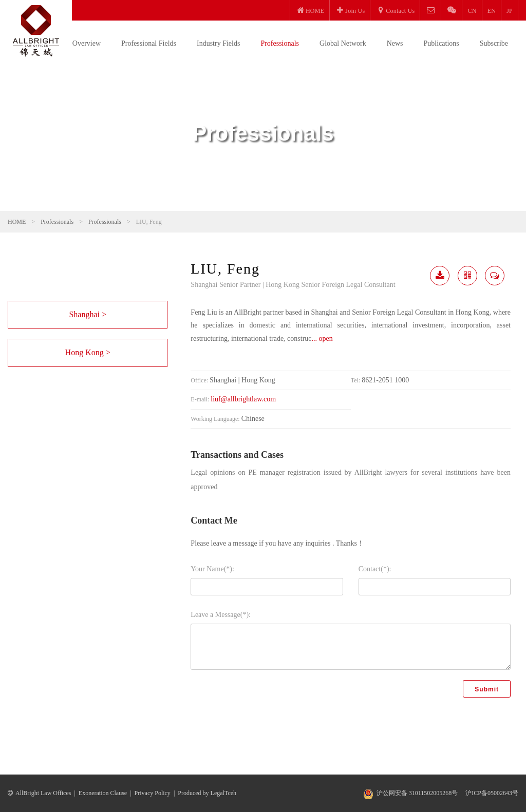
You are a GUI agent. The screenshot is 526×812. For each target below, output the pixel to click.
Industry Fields (218, 43)
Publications (442, 43)
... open (322, 339)
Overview (87, 43)
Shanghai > (88, 314)
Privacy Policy (153, 793)
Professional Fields (149, 43)
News (395, 43)
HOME (17, 222)
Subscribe (494, 43)
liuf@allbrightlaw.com (243, 399)
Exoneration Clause (103, 793)
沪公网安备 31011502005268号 (417, 793)
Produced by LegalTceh (207, 793)
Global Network (343, 43)
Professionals (280, 43)
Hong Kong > (88, 352)
